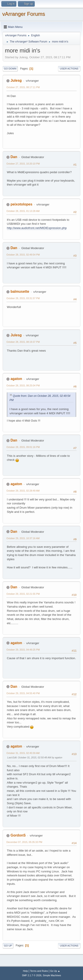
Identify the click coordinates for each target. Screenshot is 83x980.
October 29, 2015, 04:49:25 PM (23, 650)
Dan (14, 157)
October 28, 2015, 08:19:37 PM (23, 342)
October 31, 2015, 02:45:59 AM (23, 753)
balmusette (20, 291)
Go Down (10, 69)
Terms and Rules (39, 971)
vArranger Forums (24, 14)
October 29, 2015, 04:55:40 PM (23, 693)
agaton (16, 379)
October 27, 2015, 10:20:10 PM (23, 164)
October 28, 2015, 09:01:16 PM (23, 447)
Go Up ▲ (55, 971)
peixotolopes (21, 204)
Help (25, 971)
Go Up (8, 946)
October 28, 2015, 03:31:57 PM (23, 298)
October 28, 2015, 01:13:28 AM (23, 211)
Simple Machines (52, 975)
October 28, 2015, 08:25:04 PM (23, 385)
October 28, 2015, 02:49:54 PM (23, 255)
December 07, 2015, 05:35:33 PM (24, 842)
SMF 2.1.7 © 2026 (32, 975)
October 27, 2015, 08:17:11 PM (23, 87)
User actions (69, 69)
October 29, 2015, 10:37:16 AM (23, 538)
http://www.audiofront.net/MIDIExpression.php (37, 228)
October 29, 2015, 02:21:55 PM (23, 594)
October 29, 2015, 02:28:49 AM (23, 491)
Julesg (16, 80)
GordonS (18, 835)
